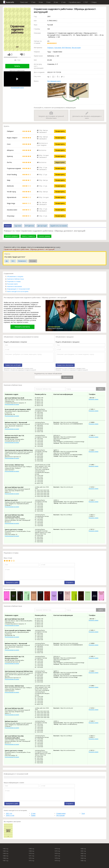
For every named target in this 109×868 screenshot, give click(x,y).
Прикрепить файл (12, 582)
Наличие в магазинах (14, 286)
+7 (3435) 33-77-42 (94, 450)
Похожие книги (12, 284)
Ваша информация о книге (14, 783)
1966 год (5, 858)
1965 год (5, 856)
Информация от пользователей (18, 289)
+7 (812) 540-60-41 (94, 515)
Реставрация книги (54, 81)
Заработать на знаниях (59, 226)
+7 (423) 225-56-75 (94, 500)
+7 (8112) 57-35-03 (94, 529)
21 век (63, 2)
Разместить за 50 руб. (13, 365)
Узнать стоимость (28, 236)
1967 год (5, 861)
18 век (41, 2)
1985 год (83, 861)
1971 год (31, 856)
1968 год (31, 849)
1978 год (57, 858)
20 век (56, 2)
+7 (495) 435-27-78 (94, 435)
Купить (17, 66)
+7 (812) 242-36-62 (94, 516)
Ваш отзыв (8, 558)
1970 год (31, 853)
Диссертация (76, 48)
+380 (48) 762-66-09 (94, 398)
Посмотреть (60, 131)
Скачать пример (44, 236)
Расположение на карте (12, 404)
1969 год (31, 851)
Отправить (70, 582)
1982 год (83, 853)
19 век (48, 2)
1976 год (57, 853)
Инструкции (60, 815)
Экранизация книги (17, 80)
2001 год (9, 813)
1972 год (31, 858)
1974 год (57, 849)
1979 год (57, 861)
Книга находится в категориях (18, 291)
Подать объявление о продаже (67, 342)
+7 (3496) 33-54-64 (94, 465)
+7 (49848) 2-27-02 (94, 422)
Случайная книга (75, 2)
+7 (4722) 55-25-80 (94, 487)
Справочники (61, 813)
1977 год (57, 856)
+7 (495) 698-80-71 (94, 409)
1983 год (83, 856)
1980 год (83, 849)
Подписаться (67, 377)
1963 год (5, 851)
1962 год (5, 849)
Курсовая (58, 48)
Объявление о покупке (15, 276)
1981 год (83, 851)
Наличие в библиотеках (15, 279)
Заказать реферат (12, 236)
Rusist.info (10, 2)
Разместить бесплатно (65, 365)
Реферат (50, 48)
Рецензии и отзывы (14, 281)
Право (33, 815)
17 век (33, 2)
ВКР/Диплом (66, 48)
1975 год (57, 851)
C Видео (94, 2)
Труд (83, 813)
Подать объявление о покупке (15, 342)
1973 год (31, 861)
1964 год (5, 853)
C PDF (86, 2)
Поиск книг (24, 2)
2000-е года (10, 815)
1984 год (83, 858)
